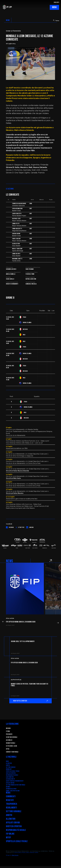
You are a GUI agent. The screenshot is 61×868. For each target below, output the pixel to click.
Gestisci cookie (34, 852)
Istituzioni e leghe (12, 746)
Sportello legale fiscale (17, 841)
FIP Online (10, 834)
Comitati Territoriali (12, 752)
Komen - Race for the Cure (13, 791)
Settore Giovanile (11, 767)
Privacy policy (26, 852)
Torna (56, 21)
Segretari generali (12, 737)
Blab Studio (15, 855)
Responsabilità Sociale (12, 775)
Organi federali (11, 743)
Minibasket (9, 769)
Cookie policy (18, 852)
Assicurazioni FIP (10, 779)
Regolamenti (11, 808)
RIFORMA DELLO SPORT (11, 789)
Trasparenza (12, 804)
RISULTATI (56, 2)
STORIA (8, 731)
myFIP (8, 838)
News (7, 761)
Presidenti (9, 734)
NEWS (8, 20)
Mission (8, 728)
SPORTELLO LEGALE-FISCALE (13, 771)
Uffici (8, 749)
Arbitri (8, 765)
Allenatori (9, 763)
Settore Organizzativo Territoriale (16, 785)
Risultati (10, 800)
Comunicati (11, 796)
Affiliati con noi (10, 783)
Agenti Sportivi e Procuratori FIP (15, 781)
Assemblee (9, 740)
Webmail (8, 787)
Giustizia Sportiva (11, 773)
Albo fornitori (10, 777)
